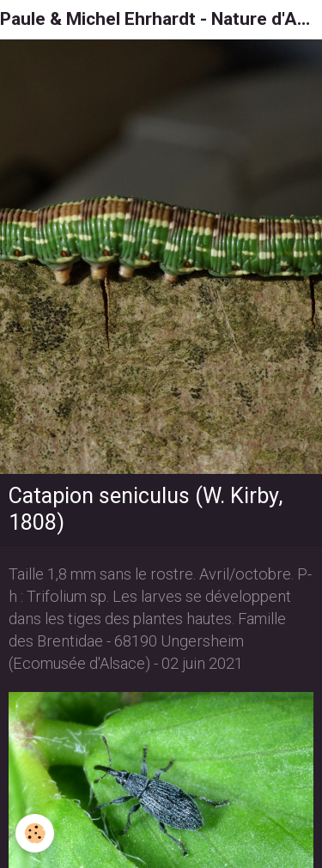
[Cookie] (35, 833)
